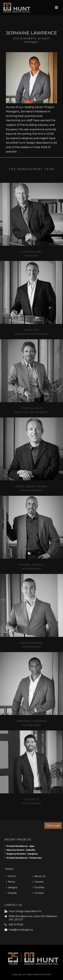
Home (11, 876)
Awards (11, 893)
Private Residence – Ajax (19, 846)
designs (12, 887)
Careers (38, 882)
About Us (39, 876)
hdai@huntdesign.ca (21, 930)
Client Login (53, 826)
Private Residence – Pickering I (23, 858)
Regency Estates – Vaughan (21, 854)
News (10, 882)
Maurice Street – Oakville (20, 850)
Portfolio (38, 887)
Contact (38, 893)
